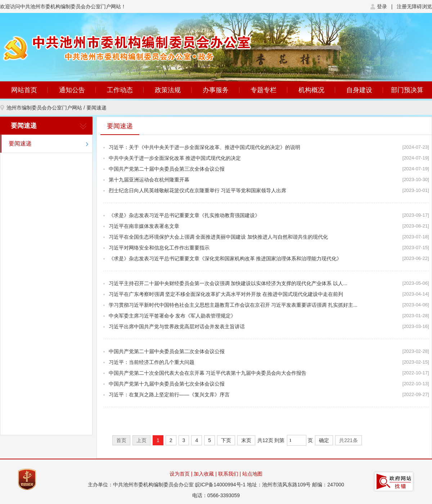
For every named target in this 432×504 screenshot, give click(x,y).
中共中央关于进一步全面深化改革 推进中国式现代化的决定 (175, 158)
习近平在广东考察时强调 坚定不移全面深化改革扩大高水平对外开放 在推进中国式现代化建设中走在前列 (226, 294)
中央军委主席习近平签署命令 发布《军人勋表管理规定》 (172, 316)
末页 (246, 440)
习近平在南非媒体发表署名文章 (144, 226)
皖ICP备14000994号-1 (220, 485)
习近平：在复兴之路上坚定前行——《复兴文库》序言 (169, 395)
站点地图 (252, 474)
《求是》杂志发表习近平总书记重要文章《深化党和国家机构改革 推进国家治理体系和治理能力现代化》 (225, 258)
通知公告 (72, 90)
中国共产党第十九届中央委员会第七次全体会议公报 (167, 384)
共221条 (348, 440)
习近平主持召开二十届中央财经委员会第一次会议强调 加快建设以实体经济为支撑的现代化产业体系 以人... (228, 283)
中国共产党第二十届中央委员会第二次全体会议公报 (167, 351)
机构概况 (311, 90)
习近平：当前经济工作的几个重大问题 (152, 362)
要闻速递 (96, 108)
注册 (402, 6)
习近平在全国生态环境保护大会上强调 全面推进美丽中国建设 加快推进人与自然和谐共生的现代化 (219, 237)
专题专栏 (264, 90)
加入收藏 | (206, 474)
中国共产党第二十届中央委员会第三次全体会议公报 (167, 169)
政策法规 (168, 90)
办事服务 (216, 90)
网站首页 (24, 90)
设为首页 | (181, 474)
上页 (141, 440)
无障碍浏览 (419, 6)
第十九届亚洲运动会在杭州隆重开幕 (149, 180)
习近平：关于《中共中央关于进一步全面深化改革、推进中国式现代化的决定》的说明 (204, 147)
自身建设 (359, 90)
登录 (382, 6)
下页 (226, 440)
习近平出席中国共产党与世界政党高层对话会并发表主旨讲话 (177, 327)
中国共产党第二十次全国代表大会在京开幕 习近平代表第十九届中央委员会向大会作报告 (208, 373)
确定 (324, 440)
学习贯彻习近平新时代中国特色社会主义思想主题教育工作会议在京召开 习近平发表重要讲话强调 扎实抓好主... (233, 305)
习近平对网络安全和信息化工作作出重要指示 (159, 248)
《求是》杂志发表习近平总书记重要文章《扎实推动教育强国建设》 (184, 215)
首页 (121, 440)
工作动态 (120, 90)
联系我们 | (230, 474)
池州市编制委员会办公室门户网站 (44, 108)
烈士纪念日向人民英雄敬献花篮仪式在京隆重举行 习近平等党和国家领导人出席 (198, 190)
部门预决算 (407, 90)
